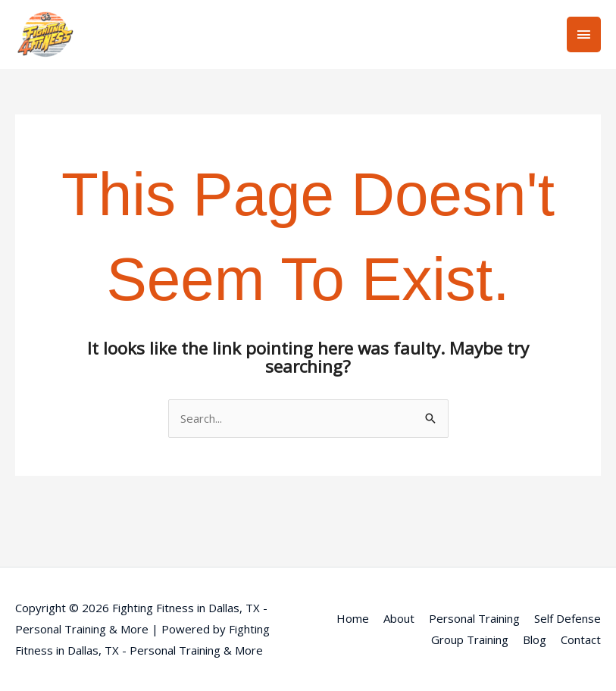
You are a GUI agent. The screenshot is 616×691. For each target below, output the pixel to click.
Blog (535, 639)
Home (353, 618)
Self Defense (568, 618)
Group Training (470, 639)
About (399, 618)
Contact (581, 639)
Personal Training (474, 618)
